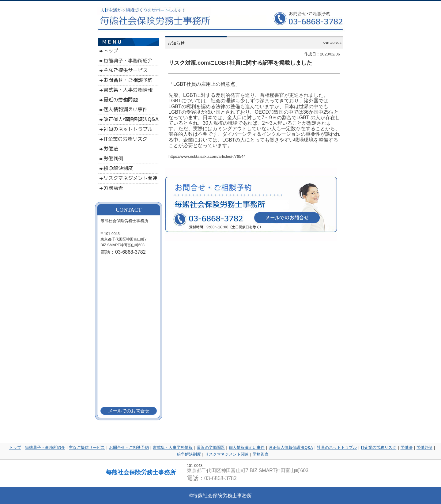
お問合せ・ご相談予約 (129, 447)
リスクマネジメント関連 (227, 454)
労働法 (407, 447)
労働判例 (424, 447)
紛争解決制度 (189, 454)
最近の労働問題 (211, 447)
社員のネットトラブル (337, 447)
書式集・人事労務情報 (173, 447)
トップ (15, 447)
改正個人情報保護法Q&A (291, 447)
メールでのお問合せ (129, 411)
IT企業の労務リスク (379, 447)
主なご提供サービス (87, 447)
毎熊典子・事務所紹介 (45, 447)
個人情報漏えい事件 (247, 447)
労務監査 (261, 454)
